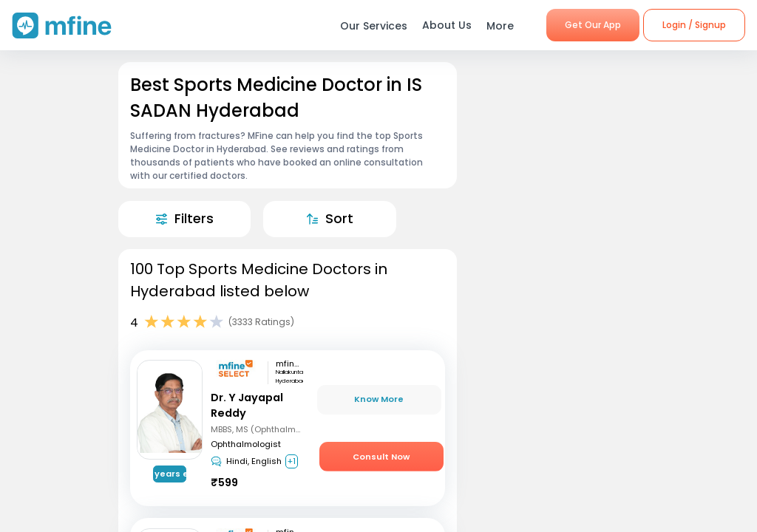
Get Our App (593, 25)
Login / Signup (694, 25)
